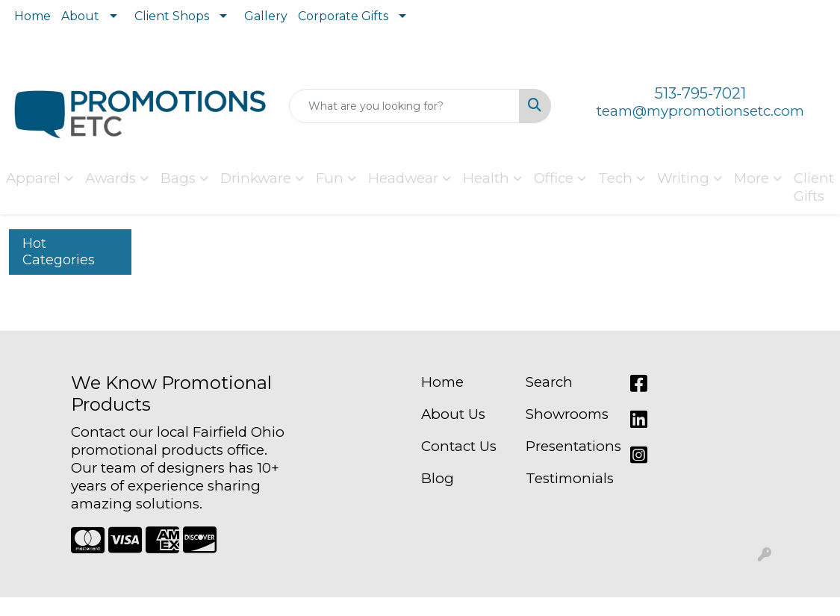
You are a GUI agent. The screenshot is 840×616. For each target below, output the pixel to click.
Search (549, 382)
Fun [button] (330, 178)
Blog (438, 478)
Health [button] (486, 178)
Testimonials (569, 478)
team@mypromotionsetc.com (700, 111)
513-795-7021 (700, 93)
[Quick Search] (404, 106)
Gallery (266, 16)
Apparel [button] (33, 178)
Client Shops (172, 16)
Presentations (569, 446)
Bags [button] (178, 178)
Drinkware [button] (256, 178)
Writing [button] (683, 178)
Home (32, 16)
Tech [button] (615, 178)
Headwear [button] (403, 178)
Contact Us (459, 446)
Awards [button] (111, 178)
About (80, 16)
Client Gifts (814, 187)
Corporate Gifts (343, 16)
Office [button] (554, 178)
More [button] (752, 178)
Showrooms (567, 414)
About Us (453, 414)
